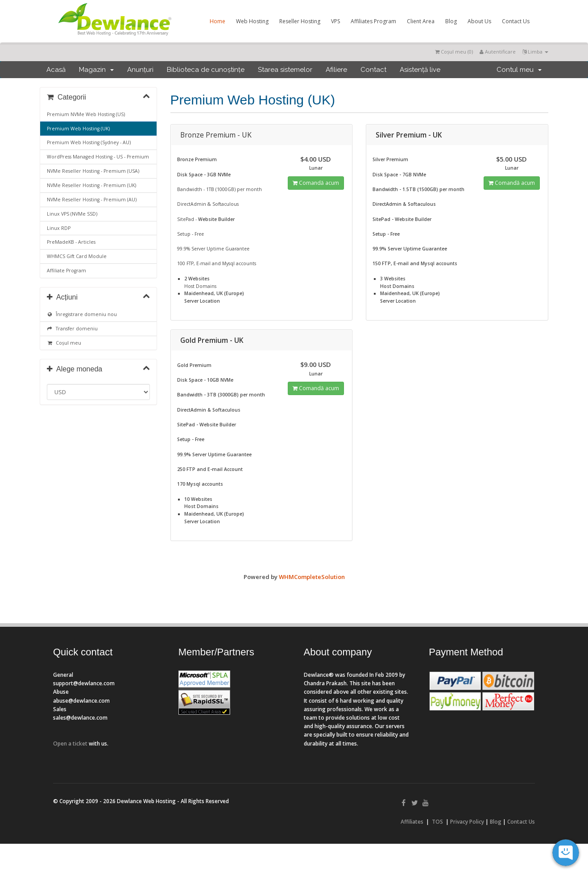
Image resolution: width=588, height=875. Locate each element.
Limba (535, 52)
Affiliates (412, 822)
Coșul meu (64, 343)
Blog (451, 21)
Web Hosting (252, 21)
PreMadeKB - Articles (71, 242)
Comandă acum (316, 183)
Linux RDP (59, 228)
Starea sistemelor (285, 70)
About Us (479, 21)
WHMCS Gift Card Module (77, 256)
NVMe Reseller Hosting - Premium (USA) (93, 171)
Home (217, 21)
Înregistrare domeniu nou (82, 314)
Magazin (96, 70)
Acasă (56, 70)
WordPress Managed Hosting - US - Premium (98, 157)
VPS (335, 21)
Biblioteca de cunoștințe (206, 70)
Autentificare (498, 52)
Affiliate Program (66, 271)
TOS (437, 822)
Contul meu (519, 70)
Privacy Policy (467, 822)
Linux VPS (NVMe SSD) (72, 214)
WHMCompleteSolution (312, 577)
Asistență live (420, 70)
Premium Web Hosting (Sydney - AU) (89, 142)
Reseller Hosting (300, 21)
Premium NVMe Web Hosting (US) (86, 114)
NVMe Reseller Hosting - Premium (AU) (92, 200)
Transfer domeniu (72, 329)
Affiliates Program (373, 21)
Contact (373, 70)
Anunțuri (140, 70)
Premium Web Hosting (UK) (78, 129)
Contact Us (516, 21)
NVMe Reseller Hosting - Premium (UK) (91, 185)
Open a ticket (70, 744)
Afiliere (336, 70)
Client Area (421, 21)
